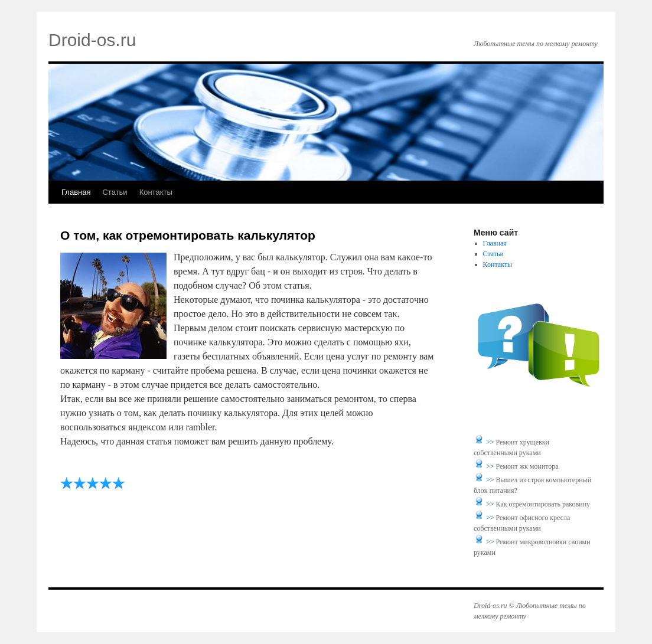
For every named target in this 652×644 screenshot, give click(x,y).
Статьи (115, 192)
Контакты (156, 192)
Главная (76, 192)
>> (491, 442)
